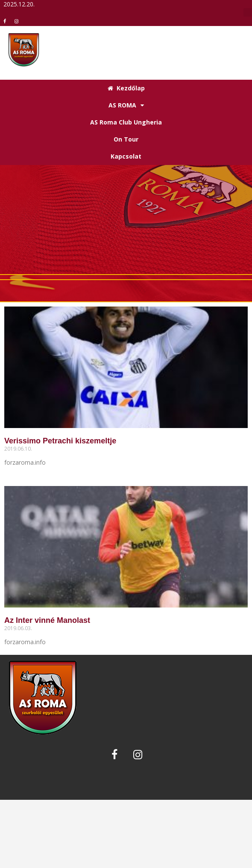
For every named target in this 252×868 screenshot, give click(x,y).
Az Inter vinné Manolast (47, 620)
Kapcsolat (126, 156)
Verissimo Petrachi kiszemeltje (60, 441)
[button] (248, 12)
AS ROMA (126, 105)
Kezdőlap (126, 88)
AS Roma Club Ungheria (126, 122)
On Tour (126, 139)
